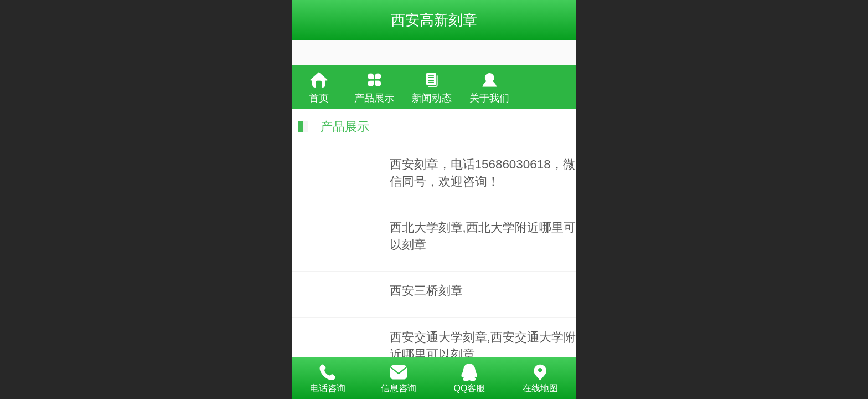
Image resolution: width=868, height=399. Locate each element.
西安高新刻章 (434, 20)
